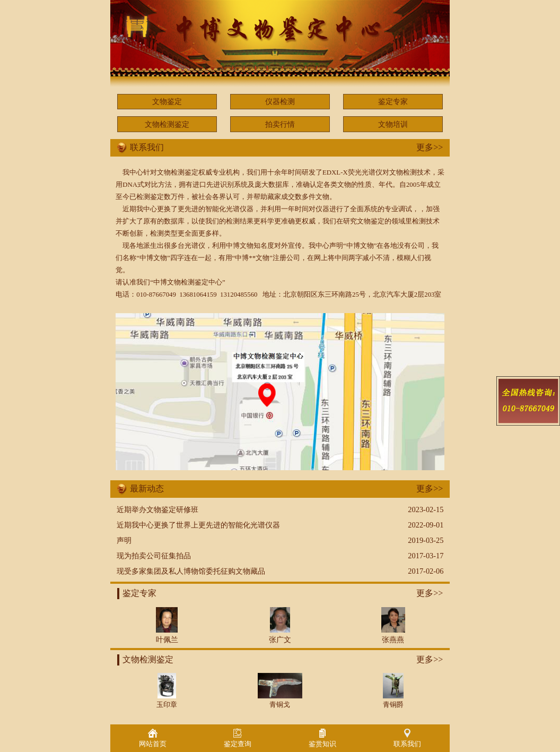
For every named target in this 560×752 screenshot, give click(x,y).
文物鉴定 (167, 101)
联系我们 (407, 738)
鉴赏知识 (322, 738)
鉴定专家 (393, 101)
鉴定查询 (238, 738)
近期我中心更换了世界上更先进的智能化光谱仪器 (198, 525)
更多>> (430, 147)
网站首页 (153, 738)
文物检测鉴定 (167, 124)
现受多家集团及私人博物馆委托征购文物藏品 (191, 571)
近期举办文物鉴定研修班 (157, 509)
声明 (124, 540)
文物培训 (393, 124)
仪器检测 (280, 101)
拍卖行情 (280, 124)
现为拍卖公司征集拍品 (154, 556)
